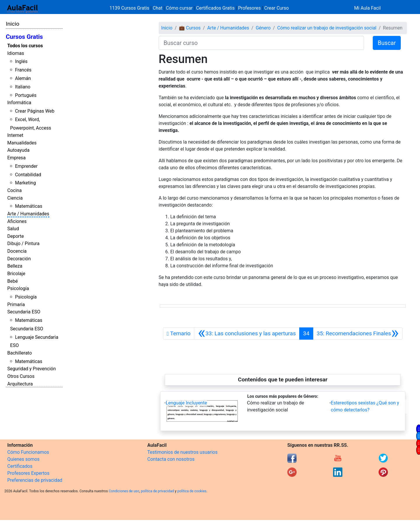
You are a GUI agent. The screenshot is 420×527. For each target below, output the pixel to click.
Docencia (17, 251)
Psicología (18, 288)
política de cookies (192, 491)
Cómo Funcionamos (28, 452)
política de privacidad (157, 491)
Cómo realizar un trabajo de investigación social (327, 28)
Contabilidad (28, 175)
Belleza (15, 266)
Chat (158, 8)
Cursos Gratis (24, 37)
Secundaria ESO (24, 312)
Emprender (26, 166)
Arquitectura (20, 384)
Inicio (13, 24)
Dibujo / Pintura (23, 244)
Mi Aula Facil (367, 8)
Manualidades (22, 143)
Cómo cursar (179, 8)
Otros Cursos (21, 376)
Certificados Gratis (215, 8)
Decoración (19, 259)
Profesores (249, 8)
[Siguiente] (358, 334)
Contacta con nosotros (171, 459)
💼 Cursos (190, 28)
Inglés (21, 61)
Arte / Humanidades (28, 214)
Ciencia (15, 198)
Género (263, 28)
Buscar (387, 43)
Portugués (26, 95)
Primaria (16, 304)
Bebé (13, 281)
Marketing (25, 183)
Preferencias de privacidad (35, 480)
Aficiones (17, 221)
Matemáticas (29, 206)
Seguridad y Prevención (32, 369)
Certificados (20, 466)
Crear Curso (276, 8)
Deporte (16, 236)
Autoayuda (18, 150)
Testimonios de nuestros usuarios (182, 452)
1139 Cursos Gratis (130, 8)
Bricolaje (16, 274)
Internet (15, 135)
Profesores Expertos (28, 473)
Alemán (23, 78)
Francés (23, 70)
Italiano (23, 87)
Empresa (16, 158)
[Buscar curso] (261, 43)
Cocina (14, 190)
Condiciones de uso (124, 491)
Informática (19, 103)
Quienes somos (23, 459)
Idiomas (16, 53)
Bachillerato (20, 353)
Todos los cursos (25, 46)
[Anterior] (247, 334)
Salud (13, 229)
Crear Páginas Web (35, 111)
